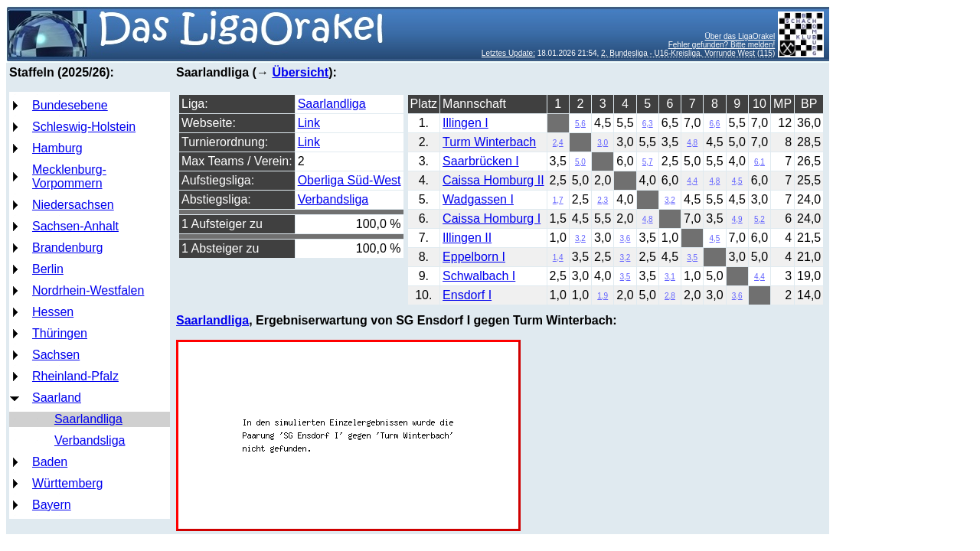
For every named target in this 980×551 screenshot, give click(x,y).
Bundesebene (70, 105)
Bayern (52, 505)
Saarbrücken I (481, 161)
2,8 (670, 296)
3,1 (670, 277)
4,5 (737, 181)
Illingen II (467, 238)
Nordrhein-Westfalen (88, 290)
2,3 (603, 200)
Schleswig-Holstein (84, 127)
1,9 (603, 296)
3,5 (692, 258)
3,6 (626, 238)
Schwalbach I (479, 276)
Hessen (53, 312)
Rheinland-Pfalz (75, 376)
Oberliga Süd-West (350, 180)
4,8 (692, 143)
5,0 (580, 162)
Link (309, 123)
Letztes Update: (508, 53)
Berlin (48, 269)
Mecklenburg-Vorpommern (69, 176)
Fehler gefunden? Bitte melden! (722, 45)
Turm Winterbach (489, 142)
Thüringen (60, 333)
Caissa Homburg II (493, 180)
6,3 (648, 124)
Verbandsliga (90, 440)
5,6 (580, 124)
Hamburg (57, 148)
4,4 (692, 181)
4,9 (737, 219)
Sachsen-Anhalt (75, 226)
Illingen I (465, 123)
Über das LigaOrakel (740, 36)
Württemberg (67, 483)
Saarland (57, 398)
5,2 (759, 219)
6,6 (715, 124)
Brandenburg (68, 248)
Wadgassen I (478, 199)
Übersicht (300, 72)
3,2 (670, 200)
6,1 (759, 162)
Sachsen (56, 355)
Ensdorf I (467, 295)
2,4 (558, 143)
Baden (50, 462)
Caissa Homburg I (492, 218)
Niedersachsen (73, 205)
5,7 (648, 162)
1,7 (558, 200)
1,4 (558, 258)
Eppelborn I (474, 257)
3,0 (603, 143)
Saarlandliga (88, 419)
